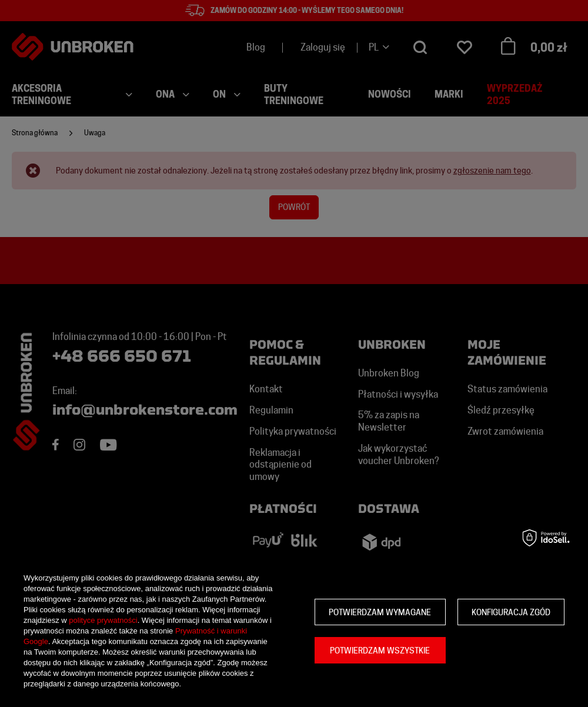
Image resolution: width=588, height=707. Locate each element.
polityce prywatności (103, 620)
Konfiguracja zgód (511, 612)
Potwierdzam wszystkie (380, 651)
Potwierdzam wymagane (380, 612)
